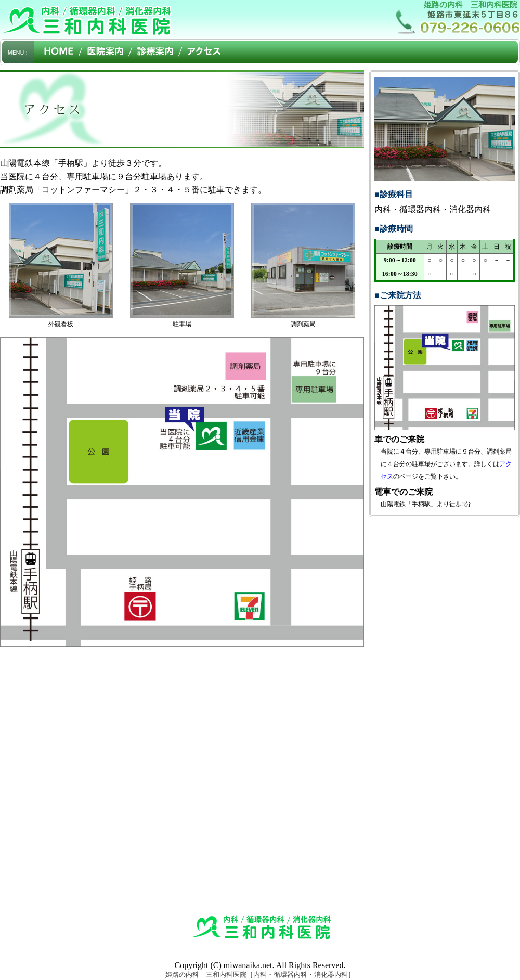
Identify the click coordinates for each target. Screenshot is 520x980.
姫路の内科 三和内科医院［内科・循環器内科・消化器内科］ (260, 975)
